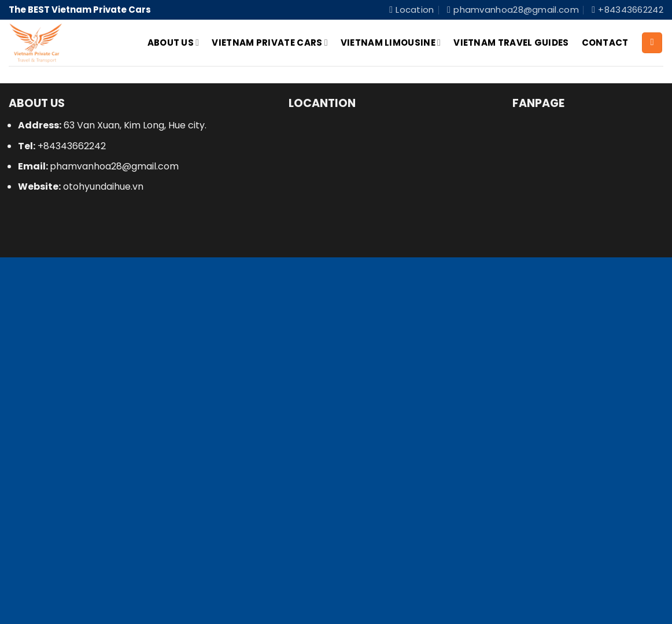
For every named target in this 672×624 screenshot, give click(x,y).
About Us (173, 43)
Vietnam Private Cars (269, 43)
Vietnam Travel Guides (511, 43)
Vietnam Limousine (391, 43)
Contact (605, 43)
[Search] (652, 43)
